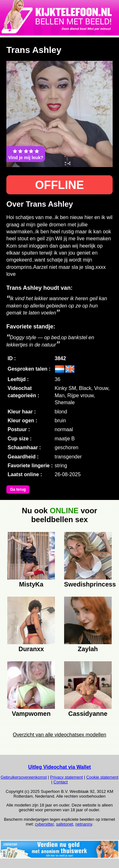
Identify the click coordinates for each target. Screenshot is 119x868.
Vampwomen (31, 714)
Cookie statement (102, 777)
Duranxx (31, 649)
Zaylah (88, 649)
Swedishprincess (88, 584)
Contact (61, 782)
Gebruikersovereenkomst (24, 777)
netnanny (84, 824)
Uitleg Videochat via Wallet (60, 767)
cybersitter (44, 824)
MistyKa (31, 584)
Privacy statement (66, 777)
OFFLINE (60, 185)
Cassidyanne (88, 714)
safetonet (65, 824)
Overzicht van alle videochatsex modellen (59, 735)
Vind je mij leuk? (26, 154)
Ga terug (18, 489)
